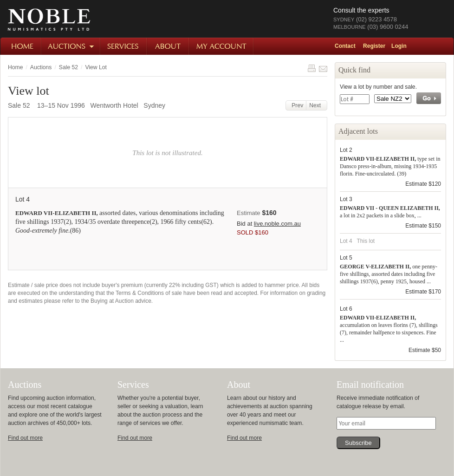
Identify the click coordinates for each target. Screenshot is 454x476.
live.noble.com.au (277, 224)
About (168, 46)
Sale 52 (68, 67)
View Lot (96, 67)
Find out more (25, 438)
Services (124, 46)
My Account (222, 46)
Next (317, 105)
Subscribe (358, 443)
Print (311, 68)
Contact (345, 46)
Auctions (71, 46)
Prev (296, 105)
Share (323, 68)
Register (374, 46)
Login (399, 46)
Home (21, 46)
